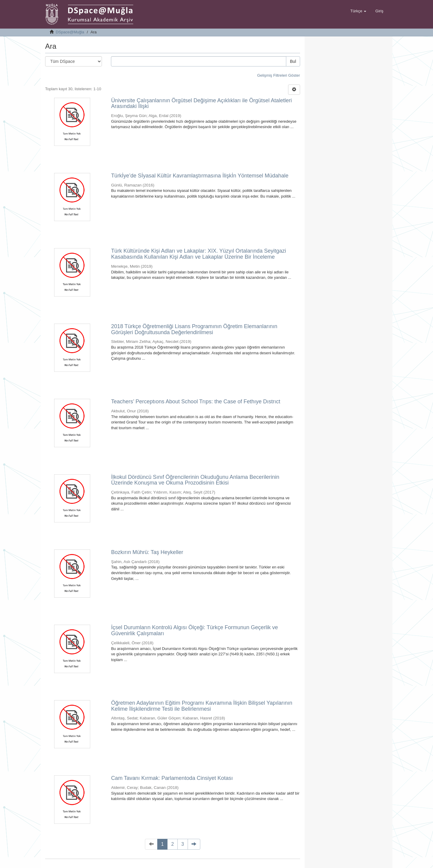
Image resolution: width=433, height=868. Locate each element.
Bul (293, 61)
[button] (358, 11)
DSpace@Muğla (70, 32)
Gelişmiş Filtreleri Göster (278, 75)
